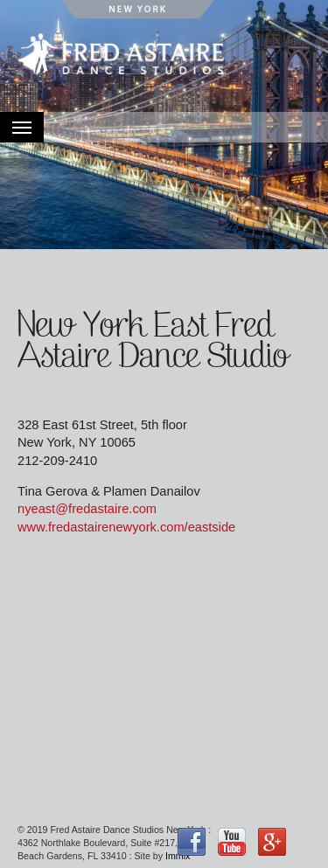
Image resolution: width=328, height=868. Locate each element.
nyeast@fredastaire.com (87, 509)
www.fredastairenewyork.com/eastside (126, 527)
